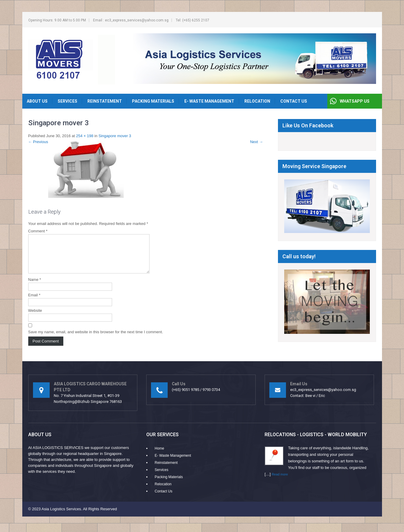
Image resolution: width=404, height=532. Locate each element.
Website (35, 318)
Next (256, 142)
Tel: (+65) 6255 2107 (192, 20)
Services (67, 101)
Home (159, 452)
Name (35, 287)
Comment (38, 231)
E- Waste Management (209, 101)
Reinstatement (105, 101)
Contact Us (294, 101)
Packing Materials (153, 101)
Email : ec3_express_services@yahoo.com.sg (131, 20)
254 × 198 (85, 136)
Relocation (257, 101)
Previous (38, 142)
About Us (37, 101)
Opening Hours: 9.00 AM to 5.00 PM (57, 20)
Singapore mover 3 (115, 136)
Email (34, 302)
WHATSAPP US (355, 101)
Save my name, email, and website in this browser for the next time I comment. (96, 339)
